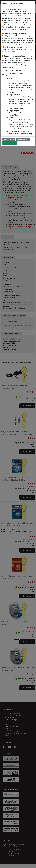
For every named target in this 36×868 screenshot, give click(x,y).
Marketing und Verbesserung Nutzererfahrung (18, 113)
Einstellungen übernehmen (23, 139)
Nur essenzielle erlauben (9, 139)
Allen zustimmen (10, 143)
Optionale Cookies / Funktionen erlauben (16, 75)
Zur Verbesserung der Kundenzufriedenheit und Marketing (20, 133)
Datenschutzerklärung (9, 52)
